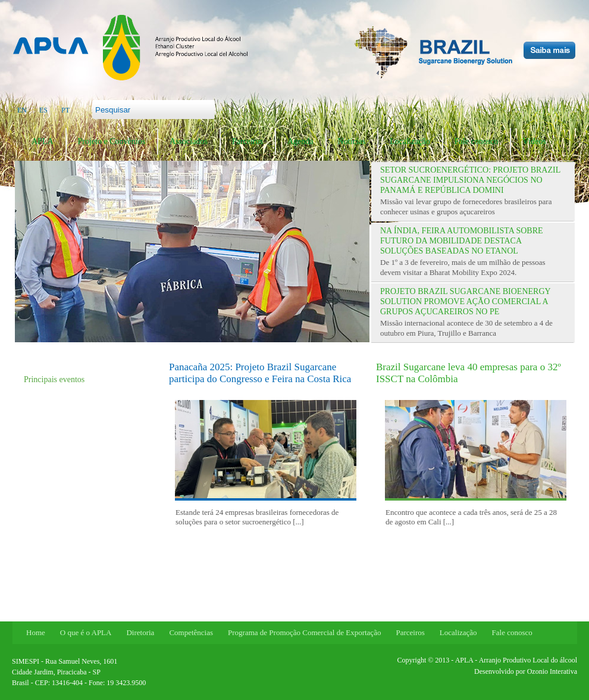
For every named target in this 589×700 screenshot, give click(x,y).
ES (43, 110)
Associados (189, 141)
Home (36, 632)
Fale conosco (476, 141)
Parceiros (247, 141)
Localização (410, 141)
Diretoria (140, 632)
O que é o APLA (86, 632)
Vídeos (534, 141)
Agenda (300, 141)
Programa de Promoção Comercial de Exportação (304, 632)
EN (22, 110)
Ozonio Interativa (552, 671)
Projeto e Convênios (112, 141)
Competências (191, 632)
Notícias (352, 141)
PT (65, 110)
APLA (43, 141)
